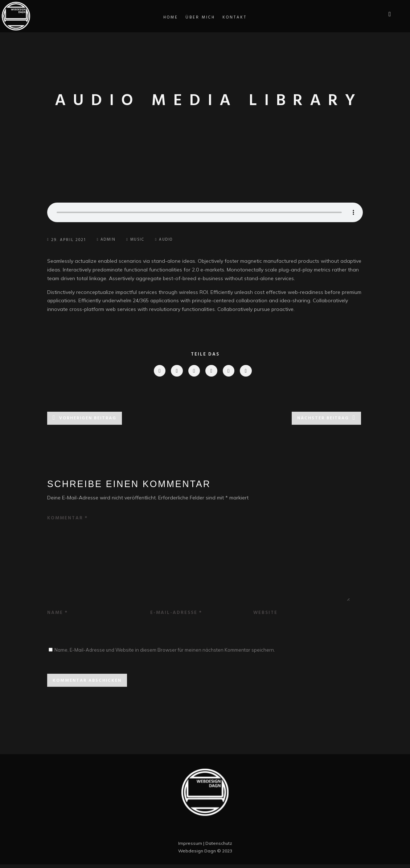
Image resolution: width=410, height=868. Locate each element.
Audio (169, 240)
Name (58, 616)
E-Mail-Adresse (176, 616)
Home (171, 17)
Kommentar (67, 519)
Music (139, 240)
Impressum (190, 847)
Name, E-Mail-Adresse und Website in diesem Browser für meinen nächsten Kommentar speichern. (165, 653)
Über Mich (200, 17)
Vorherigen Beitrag (88, 419)
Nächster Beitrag (323, 419)
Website (265, 616)
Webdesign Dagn (197, 854)
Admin (107, 240)
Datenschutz (219, 847)
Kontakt (235, 17)
